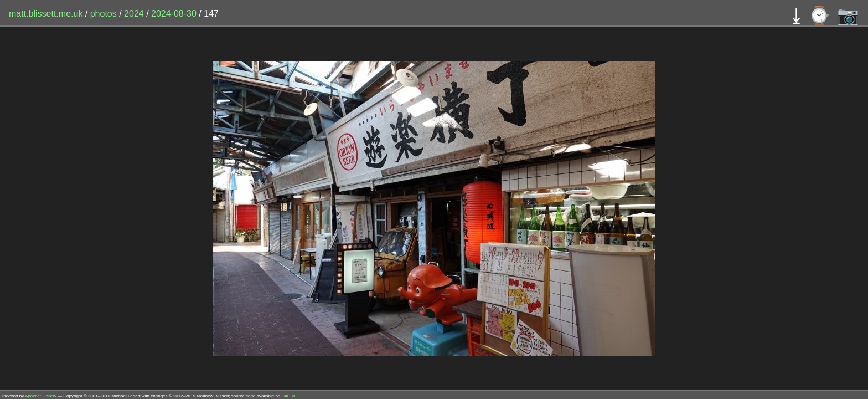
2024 (134, 14)
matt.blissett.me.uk (46, 14)
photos (104, 14)
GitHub (289, 396)
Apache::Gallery (41, 396)
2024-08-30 (174, 14)
